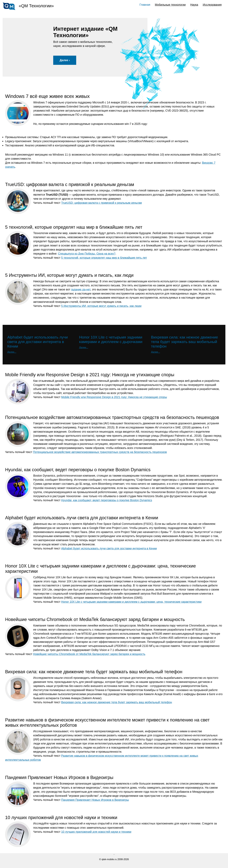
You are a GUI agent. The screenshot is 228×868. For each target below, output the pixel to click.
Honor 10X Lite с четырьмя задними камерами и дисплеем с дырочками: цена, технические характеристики (131, 602)
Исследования (212, 5)
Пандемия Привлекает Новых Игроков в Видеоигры (95, 800)
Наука (194, 5)
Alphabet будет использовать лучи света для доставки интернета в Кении (109, 548)
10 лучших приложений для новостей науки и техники (96, 832)
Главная (145, 5)
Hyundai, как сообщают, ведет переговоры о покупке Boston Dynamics (107, 500)
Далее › (65, 60)
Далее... (12, 352)
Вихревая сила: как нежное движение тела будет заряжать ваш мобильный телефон (117, 702)
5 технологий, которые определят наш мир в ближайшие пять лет (104, 258)
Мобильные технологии (170, 5)
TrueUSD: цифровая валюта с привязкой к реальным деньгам (101, 203)
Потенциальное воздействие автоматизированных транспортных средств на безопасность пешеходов (100, 452)
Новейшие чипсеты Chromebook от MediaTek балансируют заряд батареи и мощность (89, 654)
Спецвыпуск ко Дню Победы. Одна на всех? (87, 254)
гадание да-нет (81, 289)
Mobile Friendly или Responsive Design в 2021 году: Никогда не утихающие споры (114, 397)
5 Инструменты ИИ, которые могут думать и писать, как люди (101, 306)
